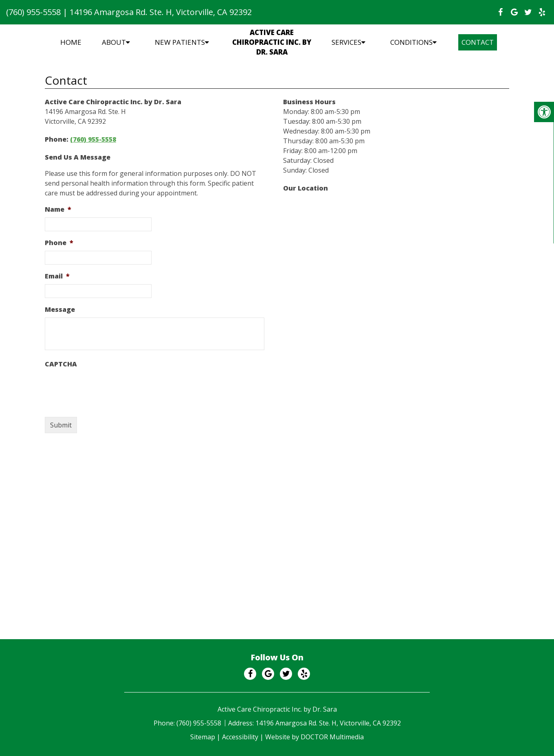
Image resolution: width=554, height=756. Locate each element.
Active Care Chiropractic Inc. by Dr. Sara (272, 42)
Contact (478, 42)
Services (346, 42)
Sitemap (203, 737)
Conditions (411, 42)
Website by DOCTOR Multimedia (314, 737)
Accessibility (240, 737)
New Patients (180, 42)
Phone (59, 243)
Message (60, 310)
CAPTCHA (61, 364)
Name (58, 209)
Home (71, 42)
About (114, 42)
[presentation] (107, 388)
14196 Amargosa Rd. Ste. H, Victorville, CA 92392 (161, 12)
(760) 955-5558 (33, 12)
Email (57, 276)
